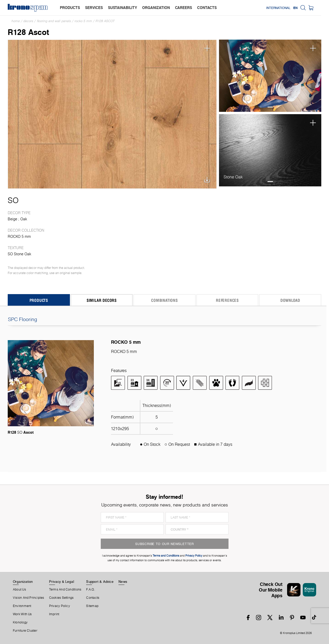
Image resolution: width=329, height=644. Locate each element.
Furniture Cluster (25, 631)
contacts (207, 8)
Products (39, 300)
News (123, 582)
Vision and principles (29, 598)
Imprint (54, 614)
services (94, 8)
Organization (23, 582)
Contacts (93, 598)
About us (19, 589)
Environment (22, 606)
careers (184, 8)
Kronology (20, 622)
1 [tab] (270, 107)
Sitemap (92, 606)
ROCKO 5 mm (83, 21)
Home (16, 21)
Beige (12, 219)
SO (13, 200)
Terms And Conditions (65, 589)
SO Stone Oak (19, 254)
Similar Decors (102, 300)
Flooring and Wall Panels (54, 21)
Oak (24, 219)
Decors (28, 21)
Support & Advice (100, 582)
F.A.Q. (90, 589)
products (70, 8)
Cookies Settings (61, 598)
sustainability (122, 8)
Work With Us (22, 614)
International (286, 8)
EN (303, 8)
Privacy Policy (60, 606)
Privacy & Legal (62, 582)
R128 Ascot (105, 21)
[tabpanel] (270, 76)
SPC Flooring (164, 319)
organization (156, 8)
